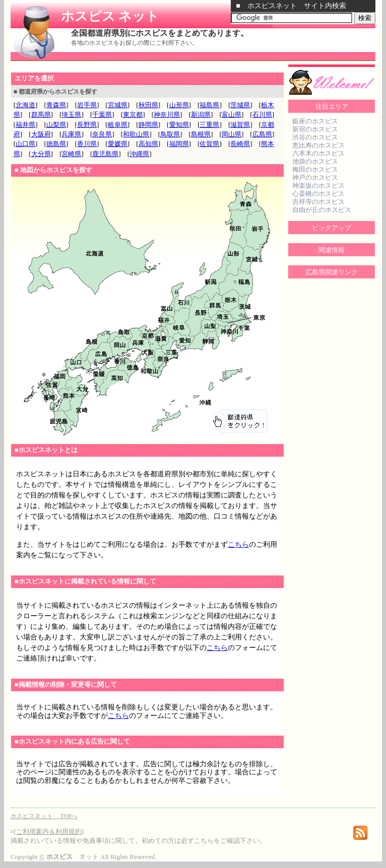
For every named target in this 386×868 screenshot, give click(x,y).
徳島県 (56, 144)
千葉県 (102, 115)
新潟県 (201, 115)
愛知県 (179, 125)
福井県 (25, 125)
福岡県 (179, 144)
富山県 (232, 115)
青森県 (56, 105)
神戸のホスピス (315, 177)
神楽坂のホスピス (318, 186)
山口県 (25, 144)
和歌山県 (136, 134)
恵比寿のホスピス (318, 145)
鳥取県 (170, 134)
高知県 (148, 144)
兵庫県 (71, 134)
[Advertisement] (128, 67)
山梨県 (56, 125)
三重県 (209, 125)
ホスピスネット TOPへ (44, 816)
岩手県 (87, 105)
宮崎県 (71, 154)
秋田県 (148, 105)
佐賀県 (209, 144)
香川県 (87, 144)
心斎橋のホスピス (318, 194)
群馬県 (41, 115)
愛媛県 (118, 144)
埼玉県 (71, 115)
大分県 (41, 154)
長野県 (87, 125)
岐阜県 (118, 125)
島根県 (201, 134)
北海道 (25, 105)
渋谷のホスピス (315, 137)
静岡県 (148, 125)
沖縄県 (139, 154)
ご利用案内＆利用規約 (49, 831)
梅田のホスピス (315, 169)
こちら (238, 545)
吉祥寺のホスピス (318, 202)
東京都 (133, 115)
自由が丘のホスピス (322, 210)
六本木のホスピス (318, 153)
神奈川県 (167, 115)
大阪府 (41, 134)
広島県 (262, 134)
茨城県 (240, 105)
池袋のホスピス (315, 161)
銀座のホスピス (315, 121)
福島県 (209, 105)
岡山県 (232, 134)
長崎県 (240, 144)
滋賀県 (240, 125)
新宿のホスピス (315, 129)
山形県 (179, 105)
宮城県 (118, 105)
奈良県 (102, 134)
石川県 (262, 115)
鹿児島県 (105, 154)
